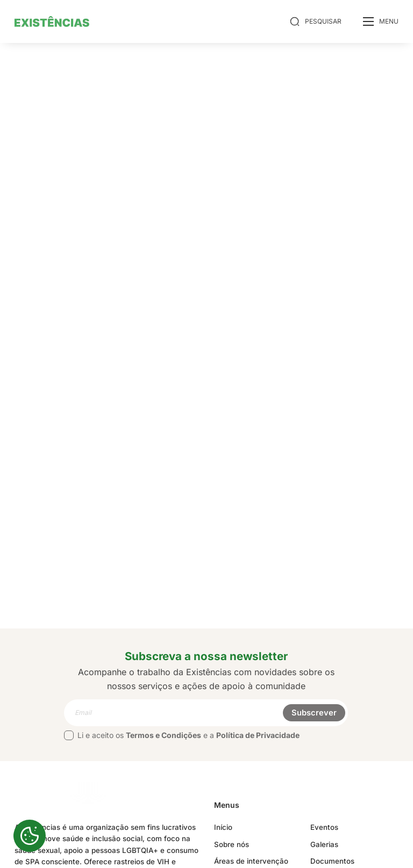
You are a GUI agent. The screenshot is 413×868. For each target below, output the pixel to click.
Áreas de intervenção (251, 861)
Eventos (324, 827)
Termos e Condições (163, 735)
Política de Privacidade (258, 735)
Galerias (324, 844)
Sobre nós (232, 844)
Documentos (332, 861)
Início (223, 827)
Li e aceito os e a (182, 735)
